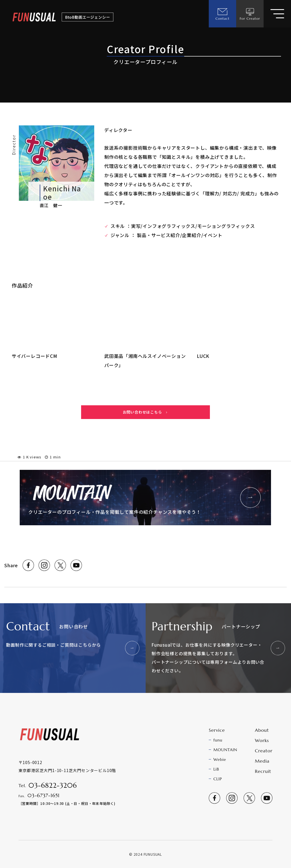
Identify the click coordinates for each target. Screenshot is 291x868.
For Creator (250, 14)
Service (217, 730)
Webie (220, 759)
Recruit (263, 771)
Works (262, 740)
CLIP (218, 779)
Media (262, 761)
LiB (216, 769)
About (262, 730)
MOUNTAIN (225, 750)
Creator (264, 751)
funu (218, 740)
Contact (222, 14)
